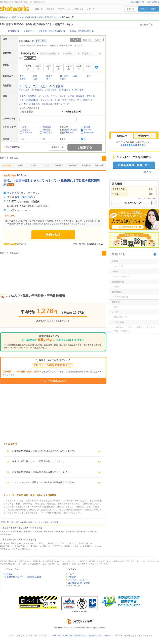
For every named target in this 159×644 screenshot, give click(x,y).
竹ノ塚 (3, 543)
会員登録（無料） (149, 9)
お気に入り (78, 9)
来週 (89, 76)
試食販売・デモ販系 (85, 96)
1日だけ (25, 86)
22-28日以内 (51, 90)
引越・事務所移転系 (29, 100)
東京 (116, 307)
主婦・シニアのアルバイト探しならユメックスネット (128, 635)
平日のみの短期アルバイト (11, 564)
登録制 (87, 127)
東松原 (25, 549)
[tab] (122, 136)
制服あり (126, 331)
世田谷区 (15, 532)
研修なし (47, 130)
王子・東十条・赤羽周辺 (71, 46)
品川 (71, 543)
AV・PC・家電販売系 (30, 104)
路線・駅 (87, 40)
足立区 (3, 532)
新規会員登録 (129, 145)
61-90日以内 (78, 90)
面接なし (26, 130)
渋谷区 (80, 532)
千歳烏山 (34, 546)
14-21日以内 (37, 90)
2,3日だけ (40, 86)
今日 (22, 76)
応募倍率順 (100, 165)
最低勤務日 (73, 165)
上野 (40, 543)
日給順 (47, 165)
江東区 (36, 532)
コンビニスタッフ (122, 276)
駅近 (116, 331)
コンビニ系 (47, 104)
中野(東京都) (20, 546)
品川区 (90, 532)
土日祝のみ (27, 133)
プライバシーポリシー (78, 580)
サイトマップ (74, 586)
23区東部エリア (94, 561)
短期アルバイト (55, 564)
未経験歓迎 (89, 133)
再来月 (63, 79)
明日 (35, 76)
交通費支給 (68, 133)
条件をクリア (58, 147)
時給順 (33, 165)
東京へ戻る (41, 41)
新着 (24, 127)
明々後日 (64, 76)
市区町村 (98, 40)
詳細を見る (53, 235)
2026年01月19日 (121, 297)
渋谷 (97, 546)
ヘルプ (71, 574)
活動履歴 (50, 9)
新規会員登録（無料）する (134, 165)
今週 (75, 76)
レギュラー (92, 9)
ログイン (131, 9)
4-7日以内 (56, 86)
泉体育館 (86, 546)
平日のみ (88, 130)
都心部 (82, 561)
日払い (66, 127)
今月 (35, 79)
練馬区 (58, 532)
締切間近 (47, 127)
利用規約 (72, 577)
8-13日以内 (24, 90)
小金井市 (4, 534)
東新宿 (67, 546)
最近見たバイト (145, 136)
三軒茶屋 (4, 549)
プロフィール (64, 9)
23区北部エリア (121, 317)
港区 (26, 532)
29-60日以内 (64, 90)
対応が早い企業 (70, 130)
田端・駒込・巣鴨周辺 (48, 46)
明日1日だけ (13, 31)
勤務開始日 (60, 165)
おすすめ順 (7, 165)
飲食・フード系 (62, 104)
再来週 (23, 79)
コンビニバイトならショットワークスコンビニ (28, 635)
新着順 (20, 165)
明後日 (49, 76)
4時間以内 (47, 133)
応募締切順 (86, 165)
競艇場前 (15, 543)
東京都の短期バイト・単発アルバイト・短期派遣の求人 (23, 561)
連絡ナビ (39, 9)
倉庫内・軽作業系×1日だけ (82, 31)
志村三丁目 (83, 543)
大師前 (50, 543)
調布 (45, 546)
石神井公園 (5, 546)
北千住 (61, 543)
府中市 (47, 532)
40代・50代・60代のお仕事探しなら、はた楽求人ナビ (76, 635)
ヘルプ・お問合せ (152, 2)
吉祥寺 (15, 549)
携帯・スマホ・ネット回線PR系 (77, 100)
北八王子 (56, 546)
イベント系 (44, 96)
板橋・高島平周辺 (28, 46)
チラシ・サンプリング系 (63, 96)
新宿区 (69, 532)
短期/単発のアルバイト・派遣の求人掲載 (23, 577)
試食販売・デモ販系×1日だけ (52, 31)
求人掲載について (137, 2)
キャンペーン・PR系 (50, 100)
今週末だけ (29, 31)
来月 (48, 79)
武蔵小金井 (28, 543)
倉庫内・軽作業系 (28, 96)
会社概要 (9, 574)
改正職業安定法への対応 (79, 583)
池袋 (76, 546)
